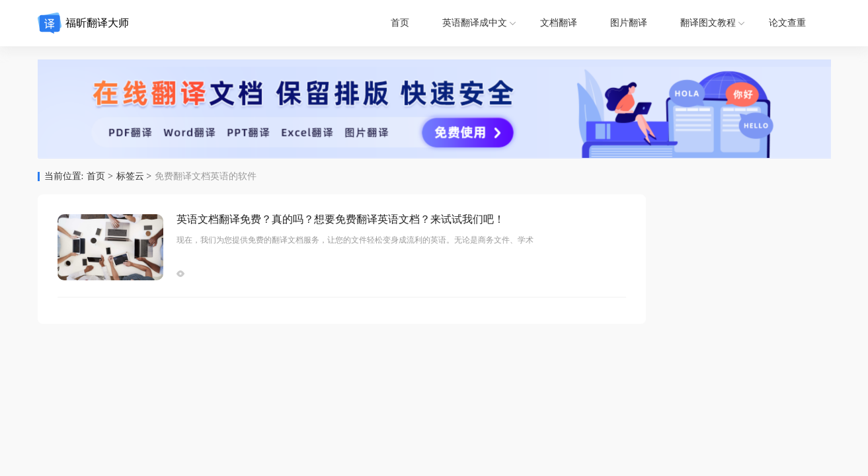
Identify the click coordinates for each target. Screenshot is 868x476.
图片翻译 (629, 23)
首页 (400, 23)
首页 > (99, 177)
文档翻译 (559, 23)
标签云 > (134, 177)
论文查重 (787, 23)
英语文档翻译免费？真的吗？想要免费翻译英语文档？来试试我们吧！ (340, 219)
